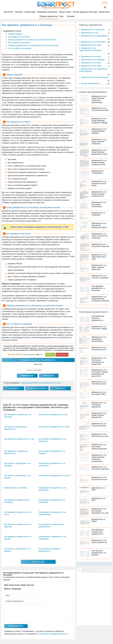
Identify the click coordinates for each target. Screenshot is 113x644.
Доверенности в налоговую (93, 30)
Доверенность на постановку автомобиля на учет (100, 511)
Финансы (19, 12)
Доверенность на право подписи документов (99, 415)
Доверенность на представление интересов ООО (99, 162)
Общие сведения (15, 34)
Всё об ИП (9, 12)
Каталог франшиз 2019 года (85, 12)
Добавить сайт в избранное (37, 388)
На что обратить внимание (19, 48)
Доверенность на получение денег (99, 425)
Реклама (71, 16)
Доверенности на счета (91, 63)
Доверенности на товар (91, 66)
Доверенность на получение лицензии (100, 245)
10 (67, 355)
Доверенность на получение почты (99, 349)
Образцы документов (49, 16)
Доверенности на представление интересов (90, 49)
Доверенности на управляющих (95, 77)
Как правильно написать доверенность (98, 318)
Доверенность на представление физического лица (99, 152)
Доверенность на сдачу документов (99, 541)
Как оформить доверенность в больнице (98, 288)
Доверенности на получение (93, 42)
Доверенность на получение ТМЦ (99, 393)
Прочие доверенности (90, 83)
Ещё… (62, 16)
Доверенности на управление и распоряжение (94, 70)
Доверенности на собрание (93, 60)
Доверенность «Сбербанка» (98, 172)
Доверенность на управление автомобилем (99, 339)
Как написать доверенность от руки (54, 427)
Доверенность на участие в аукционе (100, 277)
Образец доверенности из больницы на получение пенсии (33, 45)
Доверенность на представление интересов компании (100, 299)
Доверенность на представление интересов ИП (99, 194)
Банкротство (104, 12)
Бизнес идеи (30, 12)
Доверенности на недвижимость (95, 36)
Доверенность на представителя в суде (99, 257)
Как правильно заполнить (19, 43)
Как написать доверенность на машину (99, 553)
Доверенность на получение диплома (100, 109)
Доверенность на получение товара (99, 328)
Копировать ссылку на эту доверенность (38, 360)
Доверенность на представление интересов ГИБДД (99, 121)
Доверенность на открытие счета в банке (99, 183)
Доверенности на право (91, 45)
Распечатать (61, 388)
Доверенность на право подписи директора (99, 267)
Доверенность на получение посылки (100, 435)
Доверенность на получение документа (99, 405)
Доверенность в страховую (98, 214)
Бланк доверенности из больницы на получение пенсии (32, 40)
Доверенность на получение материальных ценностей (99, 361)
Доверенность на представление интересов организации (99, 99)
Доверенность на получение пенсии (99, 478)
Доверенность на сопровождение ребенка (99, 131)
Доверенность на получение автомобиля (99, 204)
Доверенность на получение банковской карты (99, 225)
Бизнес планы (65, 12)
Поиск (104, 7)
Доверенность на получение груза (99, 383)
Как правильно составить (19, 37)
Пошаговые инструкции (47, 12)
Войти (104, 3)
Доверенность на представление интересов (99, 142)
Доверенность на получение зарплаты (100, 468)
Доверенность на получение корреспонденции (99, 447)
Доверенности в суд (90, 33)
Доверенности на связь (91, 56)
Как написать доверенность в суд (53, 415)
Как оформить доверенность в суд (19, 439)
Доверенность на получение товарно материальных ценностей (100, 373)
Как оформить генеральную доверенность (98, 532)
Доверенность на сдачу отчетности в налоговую (100, 236)
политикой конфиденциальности (53, 634)
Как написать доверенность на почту (54, 476)
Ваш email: (38, 364)
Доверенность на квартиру (16, 488)
